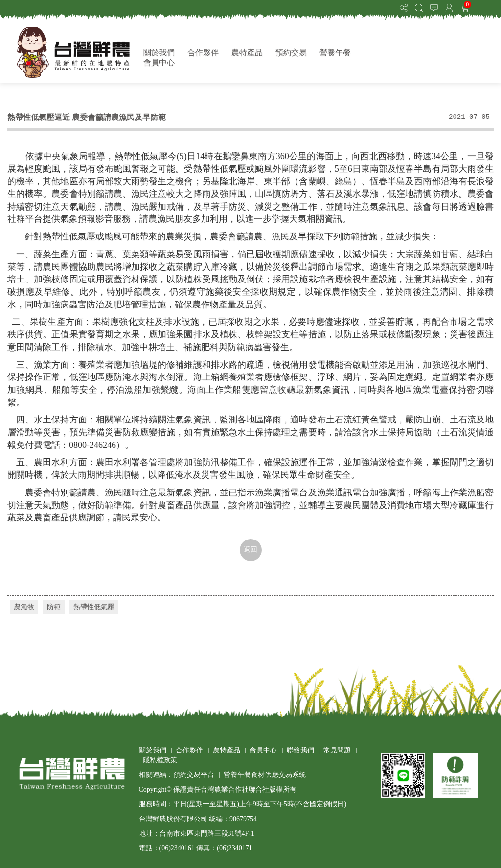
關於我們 (159, 53)
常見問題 (337, 750)
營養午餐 (335, 53)
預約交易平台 (194, 775)
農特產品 (247, 53)
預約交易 (291, 53)
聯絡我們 (300, 750)
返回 (250, 550)
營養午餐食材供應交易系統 (265, 775)
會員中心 (159, 62)
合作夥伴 (203, 53)
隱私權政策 (160, 760)
